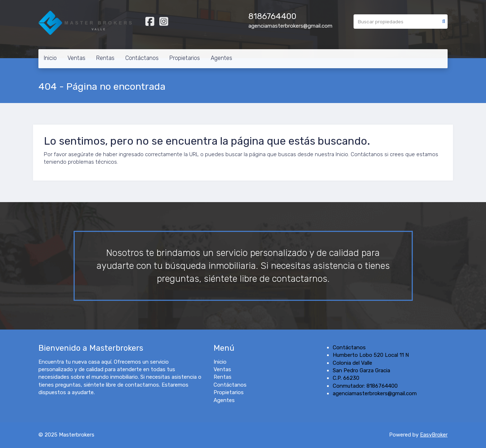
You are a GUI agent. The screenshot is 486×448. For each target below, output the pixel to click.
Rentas (105, 58)
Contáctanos (142, 58)
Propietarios (185, 58)
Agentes (221, 58)
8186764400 (272, 16)
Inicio (50, 58)
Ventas (76, 58)
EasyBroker (434, 435)
